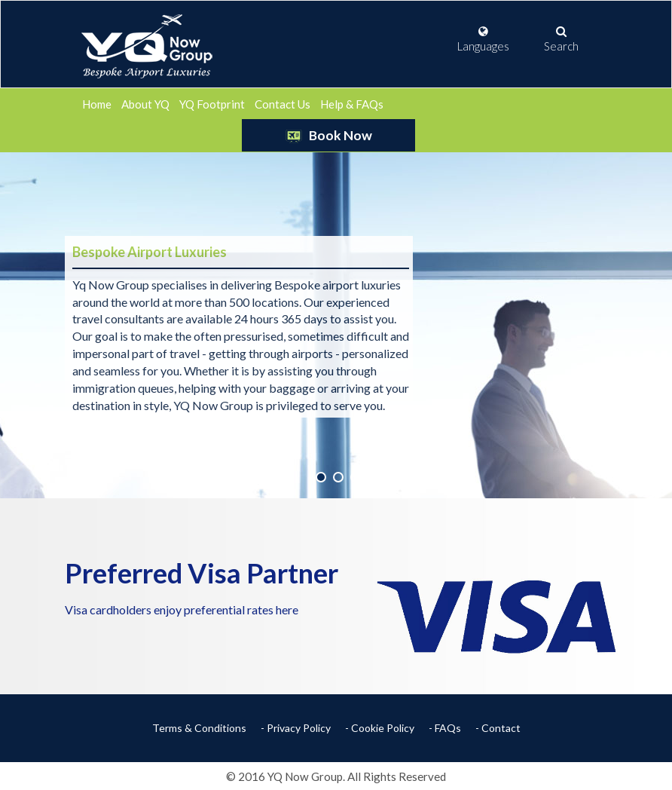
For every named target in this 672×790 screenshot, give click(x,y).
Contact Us (283, 104)
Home (97, 104)
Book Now (328, 135)
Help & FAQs (352, 104)
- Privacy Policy (296, 728)
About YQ (145, 104)
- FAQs (445, 728)
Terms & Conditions (199, 728)
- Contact (498, 728)
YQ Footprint (212, 104)
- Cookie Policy (380, 728)
